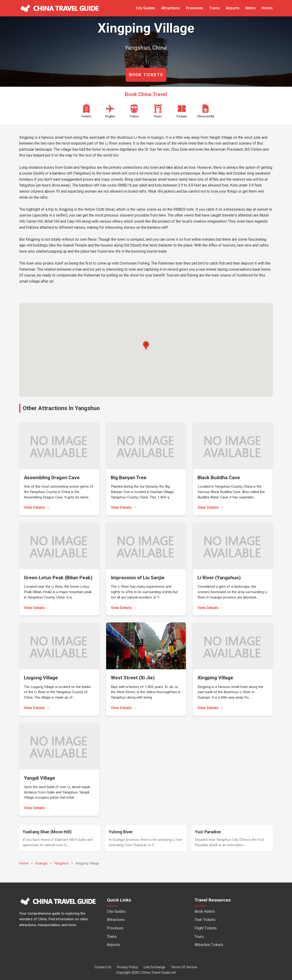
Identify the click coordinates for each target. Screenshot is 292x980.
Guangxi (41, 863)
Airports (233, 8)
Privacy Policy (127, 967)
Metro (251, 8)
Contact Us (103, 967)
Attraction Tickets (209, 945)
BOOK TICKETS (146, 75)
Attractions (170, 8)
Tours (199, 937)
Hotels (267, 8)
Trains (214, 8)
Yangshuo (61, 863)
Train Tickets (205, 920)
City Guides (145, 8)
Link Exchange (154, 967)
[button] (146, 346)
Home (24, 863)
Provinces (195, 8)
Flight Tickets (206, 928)
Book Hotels (205, 911)
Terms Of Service (184, 967)
